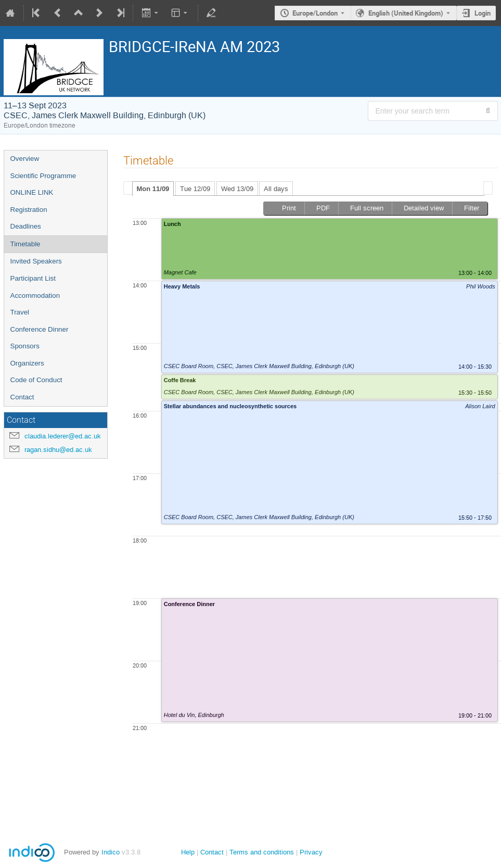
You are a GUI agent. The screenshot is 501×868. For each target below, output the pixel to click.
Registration (29, 210)
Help (188, 852)
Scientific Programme (43, 176)
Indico (111, 852)
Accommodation (35, 295)
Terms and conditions (262, 852)
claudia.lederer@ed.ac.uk (63, 436)
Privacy (311, 852)
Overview (25, 159)
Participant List (33, 278)
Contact (22, 397)
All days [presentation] (276, 189)
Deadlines (26, 226)
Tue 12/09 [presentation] (195, 189)
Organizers (27, 363)
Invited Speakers (36, 261)
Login (483, 13)
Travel (20, 312)
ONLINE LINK (32, 192)
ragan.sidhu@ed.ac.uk (58, 450)
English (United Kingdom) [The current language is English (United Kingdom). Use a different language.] (406, 13)
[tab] (153, 188)
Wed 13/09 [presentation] (237, 189)
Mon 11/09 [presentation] (153, 189)
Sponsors (25, 346)
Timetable (25, 244)
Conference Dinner (40, 329)
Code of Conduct (36, 380)
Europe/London (315, 13)
